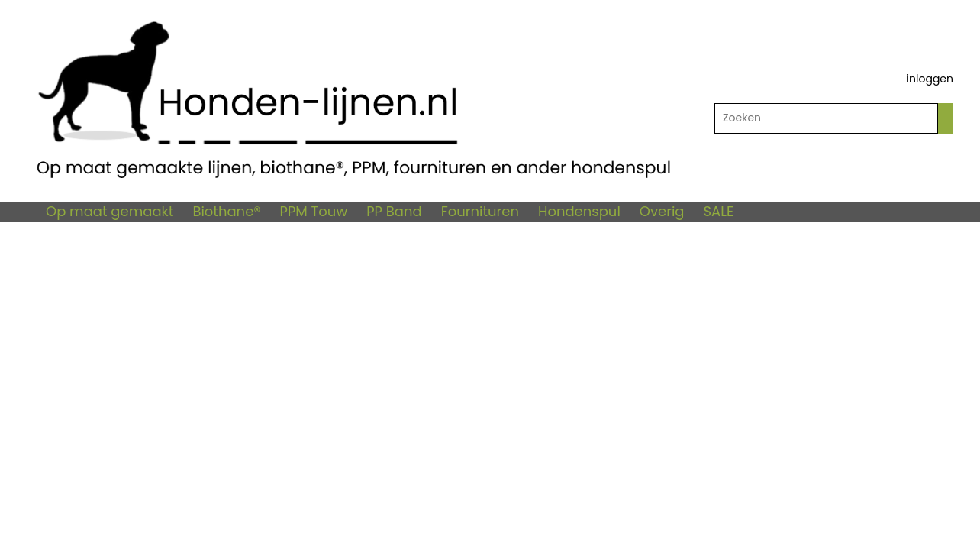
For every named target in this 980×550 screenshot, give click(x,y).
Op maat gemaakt (110, 211)
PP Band (394, 211)
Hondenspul (579, 211)
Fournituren (480, 211)
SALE (719, 211)
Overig (662, 211)
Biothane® (226, 211)
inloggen (930, 79)
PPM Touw (313, 211)
